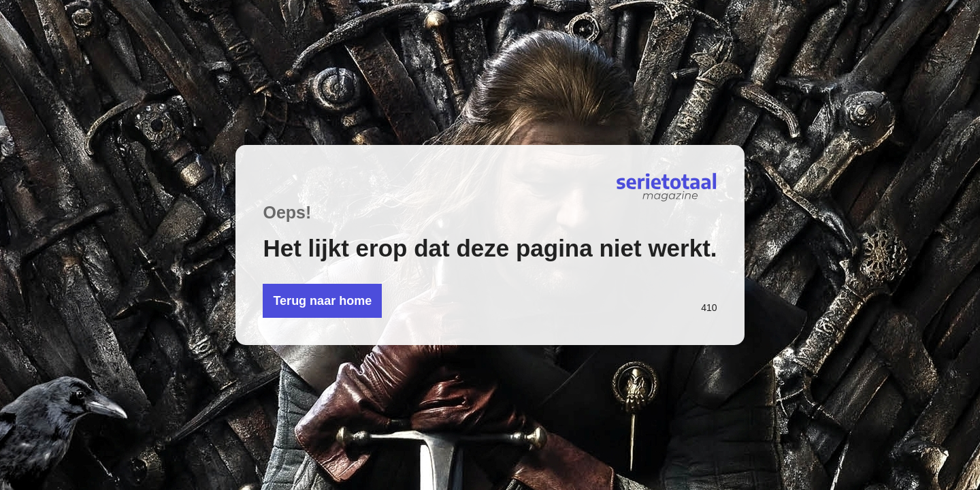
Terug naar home (322, 301)
